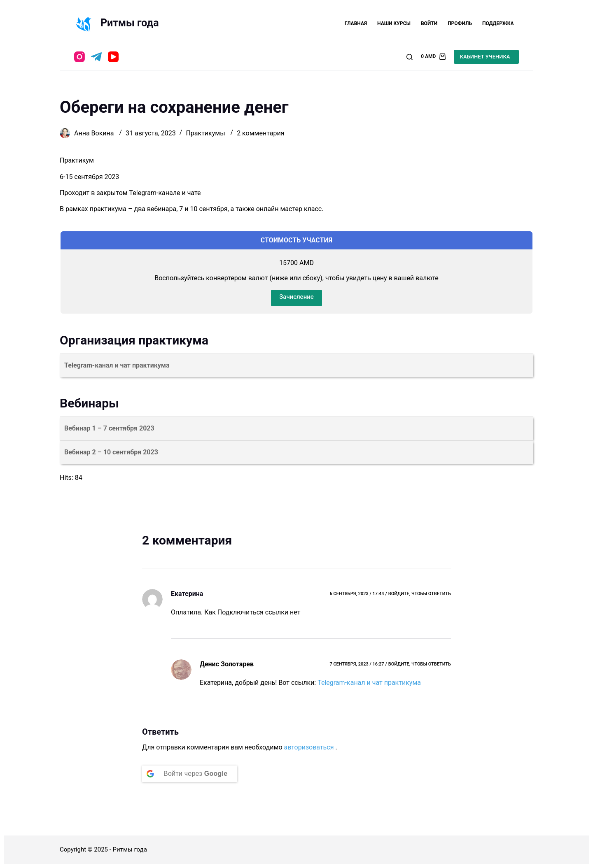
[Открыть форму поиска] (410, 57)
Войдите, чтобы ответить (420, 594)
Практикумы (205, 133)
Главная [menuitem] (356, 23)
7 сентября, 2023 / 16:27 (357, 664)
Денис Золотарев (227, 664)
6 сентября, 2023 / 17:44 (357, 594)
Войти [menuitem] (429, 23)
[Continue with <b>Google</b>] (190, 774)
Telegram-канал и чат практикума (369, 683)
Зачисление (296, 297)
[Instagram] (79, 57)
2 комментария (260, 133)
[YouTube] (113, 57)
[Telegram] (96, 57)
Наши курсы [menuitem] (394, 23)
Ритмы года (130, 23)
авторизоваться (309, 747)
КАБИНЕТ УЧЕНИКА (485, 57)
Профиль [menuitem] (460, 23)
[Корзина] (433, 57)
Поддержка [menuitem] (498, 23)
